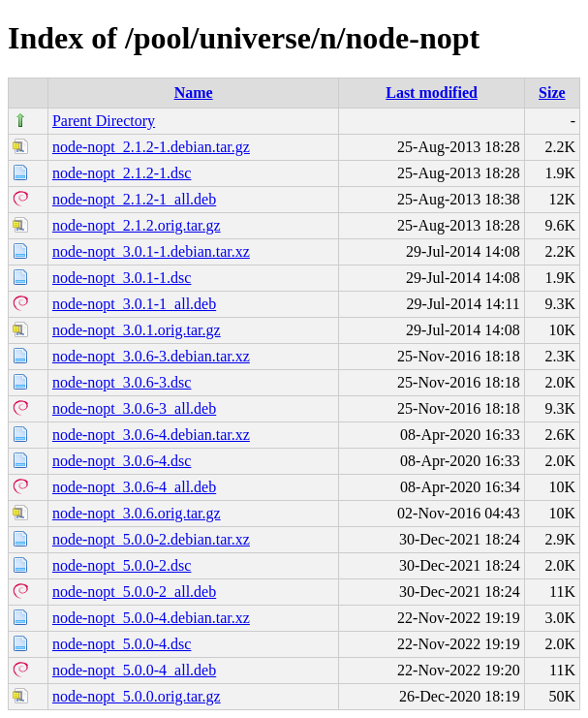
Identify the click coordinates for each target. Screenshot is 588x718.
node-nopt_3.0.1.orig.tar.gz (137, 330)
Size (552, 93)
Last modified (432, 93)
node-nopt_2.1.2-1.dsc (122, 173)
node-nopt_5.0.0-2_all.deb (134, 592)
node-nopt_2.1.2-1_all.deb (134, 199)
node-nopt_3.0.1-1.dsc (122, 278)
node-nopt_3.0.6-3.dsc (122, 382)
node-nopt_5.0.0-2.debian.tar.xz (151, 539)
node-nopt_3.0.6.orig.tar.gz (137, 513)
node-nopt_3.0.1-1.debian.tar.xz (151, 251)
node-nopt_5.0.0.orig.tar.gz (137, 696)
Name (194, 93)
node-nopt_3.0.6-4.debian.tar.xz (151, 435)
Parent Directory (104, 121)
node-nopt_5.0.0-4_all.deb (134, 670)
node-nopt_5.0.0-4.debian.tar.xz (151, 618)
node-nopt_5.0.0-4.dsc (122, 644)
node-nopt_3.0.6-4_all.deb (134, 487)
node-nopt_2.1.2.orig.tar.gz (137, 225)
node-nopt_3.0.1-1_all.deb (134, 304)
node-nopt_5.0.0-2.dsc (122, 565)
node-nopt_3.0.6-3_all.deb (134, 408)
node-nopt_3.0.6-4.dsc (122, 461)
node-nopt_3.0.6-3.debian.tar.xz (151, 356)
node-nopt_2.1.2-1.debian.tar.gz (151, 147)
